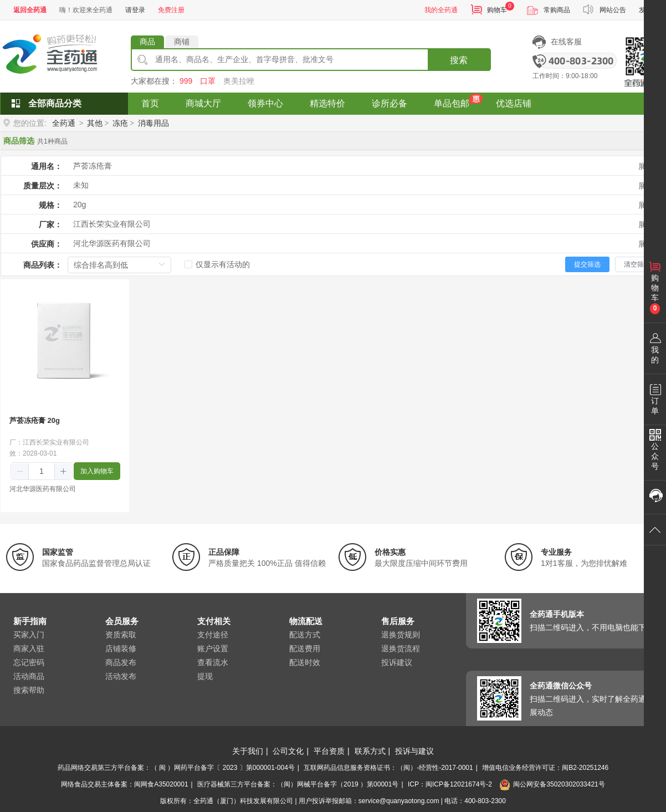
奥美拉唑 (239, 81)
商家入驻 (29, 648)
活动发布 (121, 676)
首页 (150, 103)
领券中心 (265, 103)
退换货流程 (401, 648)
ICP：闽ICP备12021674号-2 (450, 784)
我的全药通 (441, 10)
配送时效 (305, 662)
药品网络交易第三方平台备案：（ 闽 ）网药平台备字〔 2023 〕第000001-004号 (176, 768)
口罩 (208, 81)
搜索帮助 (29, 690)
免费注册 (171, 10)
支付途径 (213, 635)
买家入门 (29, 635)
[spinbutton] (42, 471)
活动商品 (29, 676)
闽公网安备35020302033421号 (552, 784)
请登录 (135, 10)
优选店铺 (514, 103)
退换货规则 (401, 635)
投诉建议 (397, 662)
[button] (20, 472)
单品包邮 (452, 103)
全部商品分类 (55, 103)
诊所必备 (390, 103)
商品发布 (121, 662)
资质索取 (121, 635)
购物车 (497, 10)
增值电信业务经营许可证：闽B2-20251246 (545, 768)
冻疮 (120, 123)
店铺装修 (121, 648)
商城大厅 (203, 103)
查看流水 (213, 662)
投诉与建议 (414, 751)
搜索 (459, 60)
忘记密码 (29, 662)
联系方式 (370, 751)
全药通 (64, 123)
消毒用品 (153, 123)
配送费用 (305, 648)
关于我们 (248, 751)
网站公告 (613, 10)
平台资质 (329, 751)
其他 (95, 123)
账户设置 (213, 648)
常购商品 (557, 10)
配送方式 (305, 635)
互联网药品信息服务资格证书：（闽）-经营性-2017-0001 (388, 768)
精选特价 (327, 103)
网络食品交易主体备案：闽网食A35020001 (124, 784)
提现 (205, 676)
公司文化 (288, 751)
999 (186, 81)
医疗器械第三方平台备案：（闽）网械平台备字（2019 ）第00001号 (298, 784)
